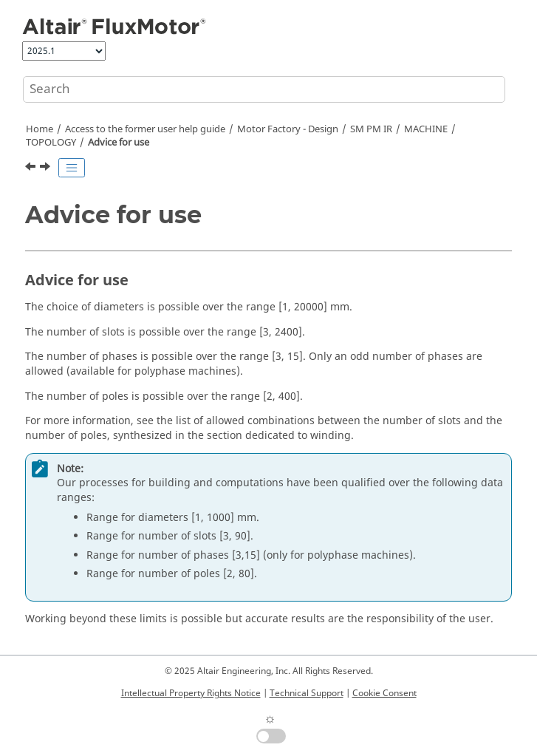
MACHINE (426, 129)
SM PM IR (371, 129)
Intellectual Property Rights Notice (191, 693)
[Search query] (264, 89)
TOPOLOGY (51, 143)
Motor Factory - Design (288, 129)
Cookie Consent (384, 693)
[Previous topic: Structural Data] (32, 168)
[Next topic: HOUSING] (47, 168)
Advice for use (119, 143)
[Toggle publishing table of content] (72, 168)
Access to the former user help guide (145, 129)
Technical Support (307, 693)
